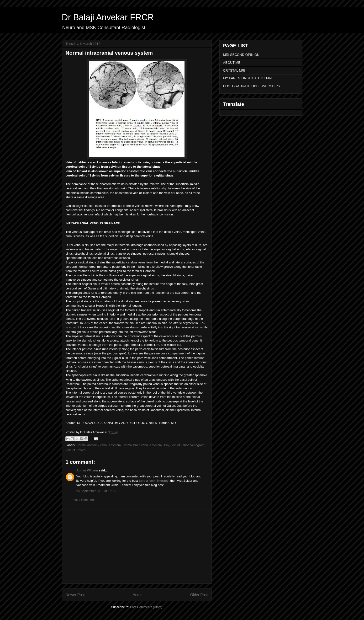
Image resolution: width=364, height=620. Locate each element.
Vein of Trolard (76, 450)
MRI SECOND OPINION (241, 55)
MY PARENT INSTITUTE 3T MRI (248, 78)
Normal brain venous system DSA (146, 445)
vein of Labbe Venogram (187, 445)
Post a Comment (83, 500)
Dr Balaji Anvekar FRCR (108, 17)
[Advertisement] (137, 546)
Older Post (199, 595)
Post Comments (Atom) (146, 607)
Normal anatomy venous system (99, 445)
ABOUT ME (232, 63)
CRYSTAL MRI (234, 70)
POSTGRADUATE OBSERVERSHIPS (252, 86)
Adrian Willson (87, 470)
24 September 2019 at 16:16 (96, 491)
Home (137, 595)
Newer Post (75, 595)
